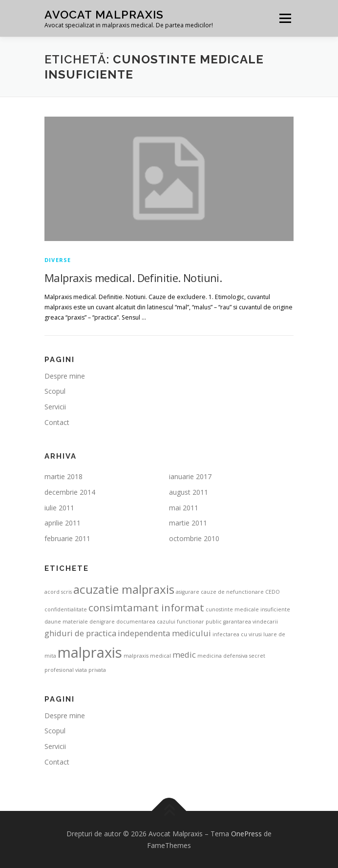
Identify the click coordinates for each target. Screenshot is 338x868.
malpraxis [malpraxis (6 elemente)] (90, 652)
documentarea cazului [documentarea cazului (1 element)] (146, 622)
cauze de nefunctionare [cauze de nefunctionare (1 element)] (232, 592)
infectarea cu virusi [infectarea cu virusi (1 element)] (237, 634)
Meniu (285, 18)
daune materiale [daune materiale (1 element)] (66, 622)
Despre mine (65, 376)
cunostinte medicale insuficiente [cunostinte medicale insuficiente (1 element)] (248, 609)
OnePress (246, 834)
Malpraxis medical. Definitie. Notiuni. (133, 278)
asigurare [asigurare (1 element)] (188, 592)
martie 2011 (188, 523)
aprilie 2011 (63, 523)
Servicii (55, 407)
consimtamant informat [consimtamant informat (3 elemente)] (146, 607)
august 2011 (189, 492)
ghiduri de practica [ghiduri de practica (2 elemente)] (80, 633)
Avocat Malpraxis (104, 14)
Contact (57, 422)
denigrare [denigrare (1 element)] (102, 622)
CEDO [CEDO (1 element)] (273, 592)
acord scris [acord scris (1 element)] (58, 592)
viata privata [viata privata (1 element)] (91, 670)
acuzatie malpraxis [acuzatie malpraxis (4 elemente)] (124, 589)
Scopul (55, 391)
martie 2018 (63, 476)
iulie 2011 (59, 508)
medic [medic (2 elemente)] (184, 655)
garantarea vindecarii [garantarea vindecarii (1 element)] (251, 622)
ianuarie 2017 (190, 476)
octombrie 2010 (194, 538)
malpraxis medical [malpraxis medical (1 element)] (147, 656)
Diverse (58, 260)
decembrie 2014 (70, 492)
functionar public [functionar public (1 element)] (199, 622)
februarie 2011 (67, 538)
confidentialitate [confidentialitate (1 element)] (66, 609)
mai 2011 (184, 508)
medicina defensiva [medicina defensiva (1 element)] (222, 656)
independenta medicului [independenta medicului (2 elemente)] (164, 633)
